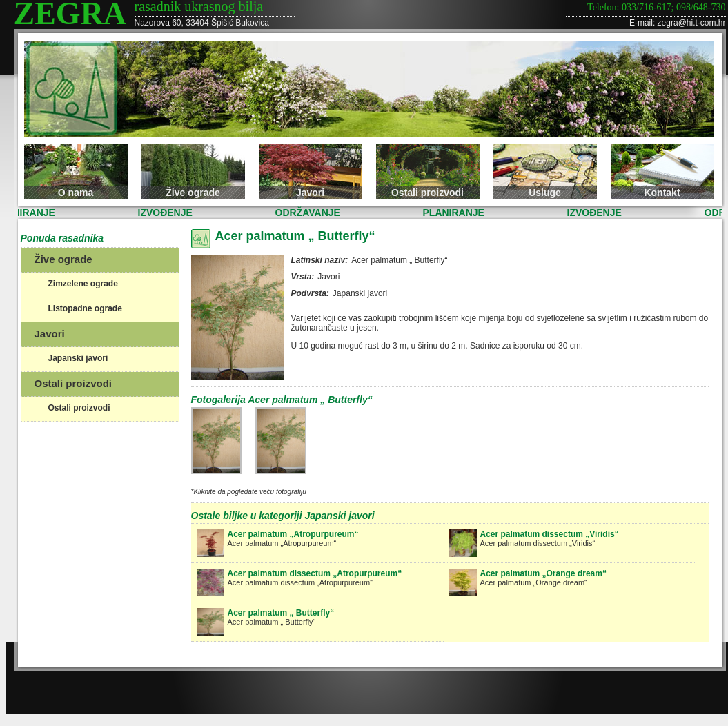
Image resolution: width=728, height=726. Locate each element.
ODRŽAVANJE (309, 213)
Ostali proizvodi (427, 193)
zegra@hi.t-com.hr (692, 23)
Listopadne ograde (85, 308)
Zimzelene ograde (83, 284)
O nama (76, 193)
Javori (310, 193)
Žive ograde (193, 193)
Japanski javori (78, 358)
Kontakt (662, 193)
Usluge (545, 193)
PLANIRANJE (455, 213)
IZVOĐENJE (167, 213)
